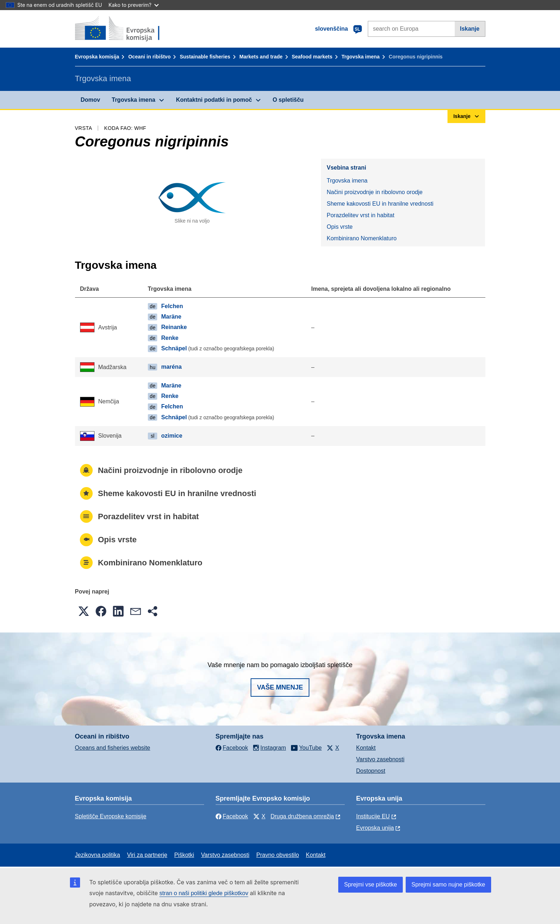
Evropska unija (375, 828)
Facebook (232, 816)
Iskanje (469, 29)
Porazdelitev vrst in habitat (361, 215)
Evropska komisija (97, 57)
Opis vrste (340, 227)
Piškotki (184, 855)
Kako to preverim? (134, 5)
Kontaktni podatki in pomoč (214, 100)
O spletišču (288, 100)
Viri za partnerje (147, 855)
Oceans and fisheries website (113, 748)
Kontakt (366, 748)
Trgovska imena (361, 57)
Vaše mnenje (280, 687)
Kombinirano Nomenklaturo (362, 238)
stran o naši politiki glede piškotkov (204, 893)
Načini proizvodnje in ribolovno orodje (375, 192)
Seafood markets (312, 57)
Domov (91, 100)
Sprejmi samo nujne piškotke (448, 884)
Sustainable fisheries (205, 57)
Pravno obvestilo (278, 855)
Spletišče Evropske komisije (111, 816)
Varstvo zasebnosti (380, 759)
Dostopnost (371, 771)
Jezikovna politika (98, 855)
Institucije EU (373, 816)
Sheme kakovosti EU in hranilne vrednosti (380, 204)
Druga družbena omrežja (302, 816)
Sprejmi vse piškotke (371, 884)
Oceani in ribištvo (149, 57)
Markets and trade (261, 57)
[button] (84, 611)
